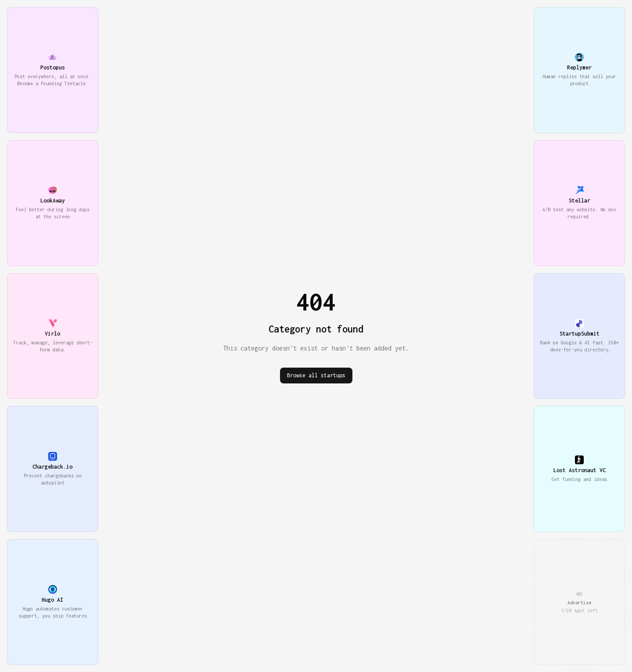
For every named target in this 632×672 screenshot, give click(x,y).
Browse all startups (316, 375)
